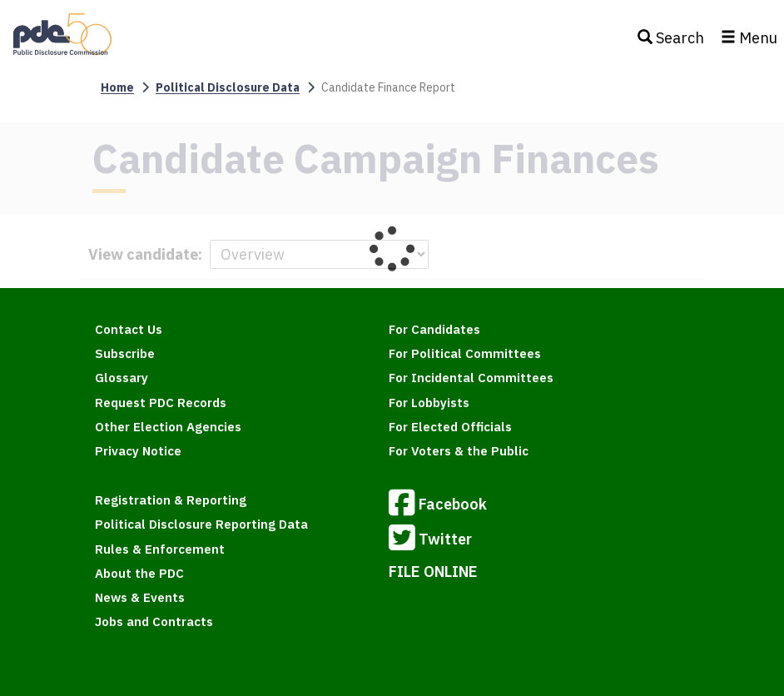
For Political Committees (465, 353)
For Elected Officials (450, 427)
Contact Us (129, 329)
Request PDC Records (161, 403)
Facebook (438, 505)
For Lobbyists (429, 403)
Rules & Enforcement (160, 549)
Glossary (122, 378)
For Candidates (434, 329)
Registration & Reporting (171, 500)
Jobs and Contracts (154, 621)
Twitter (430, 540)
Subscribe (125, 353)
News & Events (140, 597)
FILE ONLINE (433, 572)
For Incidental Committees (471, 378)
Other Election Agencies (168, 427)
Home (117, 87)
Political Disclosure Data (228, 87)
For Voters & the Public (459, 451)
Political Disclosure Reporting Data (201, 524)
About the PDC (139, 573)
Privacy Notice (138, 451)
